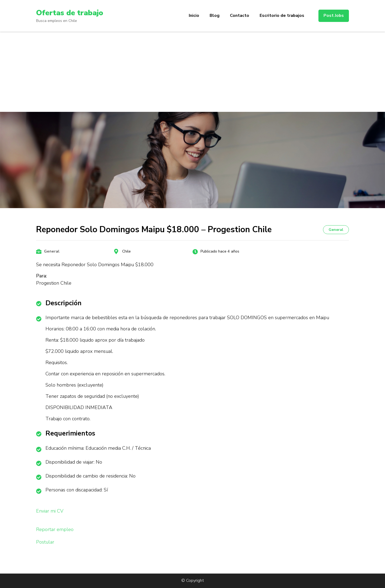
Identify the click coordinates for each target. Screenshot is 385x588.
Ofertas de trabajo (70, 13)
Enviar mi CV (50, 511)
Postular (45, 542)
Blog (215, 16)
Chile (126, 251)
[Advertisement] (192, 72)
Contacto (240, 16)
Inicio (194, 16)
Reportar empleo (55, 529)
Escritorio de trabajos (282, 16)
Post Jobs (334, 16)
